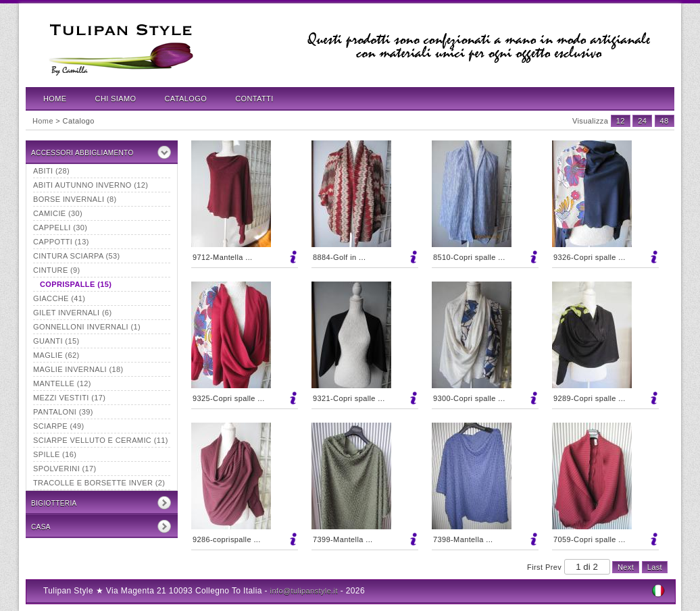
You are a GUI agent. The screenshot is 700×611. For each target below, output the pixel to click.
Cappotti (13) (61, 242)
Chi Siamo (116, 99)
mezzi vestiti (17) (69, 398)
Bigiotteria (54, 503)
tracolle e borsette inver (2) (99, 483)
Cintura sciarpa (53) (77, 256)
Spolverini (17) (65, 469)
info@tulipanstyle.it (304, 591)
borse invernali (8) (75, 199)
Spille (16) (55, 454)
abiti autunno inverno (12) (91, 185)
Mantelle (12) (62, 383)
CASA (41, 527)
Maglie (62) (56, 355)
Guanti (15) (56, 341)
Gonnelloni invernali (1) (87, 327)
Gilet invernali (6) (73, 313)
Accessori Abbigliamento (82, 153)
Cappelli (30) (60, 228)
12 (621, 121)
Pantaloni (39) (63, 412)
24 (642, 121)
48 (665, 121)
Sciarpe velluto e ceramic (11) (101, 440)
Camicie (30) (58, 213)
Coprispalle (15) (76, 284)
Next (626, 567)
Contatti (254, 99)
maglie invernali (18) (78, 369)
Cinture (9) (57, 270)
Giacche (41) (59, 298)
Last (655, 567)
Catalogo (186, 99)
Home (55, 99)
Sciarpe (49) (59, 426)
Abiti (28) (51, 171)
